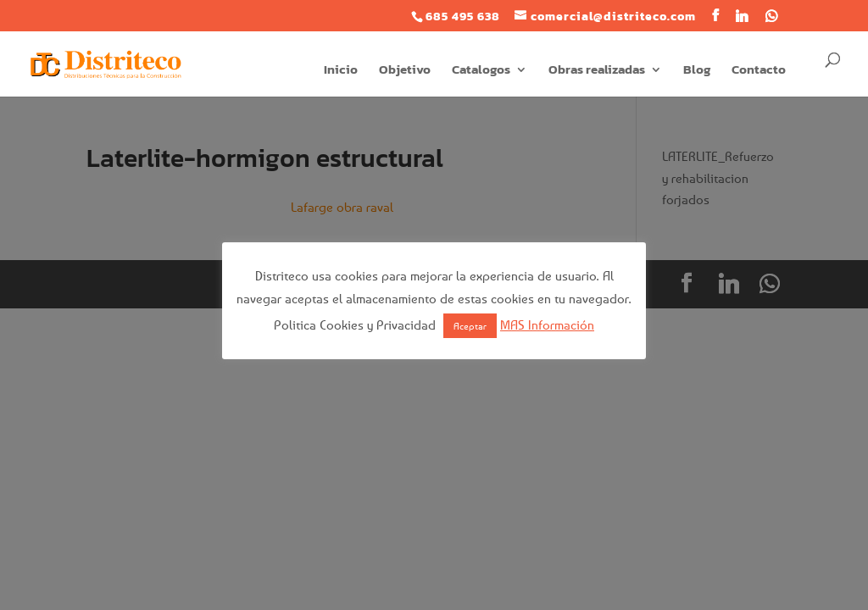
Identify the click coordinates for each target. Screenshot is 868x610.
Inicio (341, 71)
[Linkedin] (742, 16)
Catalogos (481, 71)
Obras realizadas (597, 71)
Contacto (759, 71)
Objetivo (405, 71)
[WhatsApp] (772, 16)
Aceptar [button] (470, 326)
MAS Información (547, 324)
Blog (697, 71)
